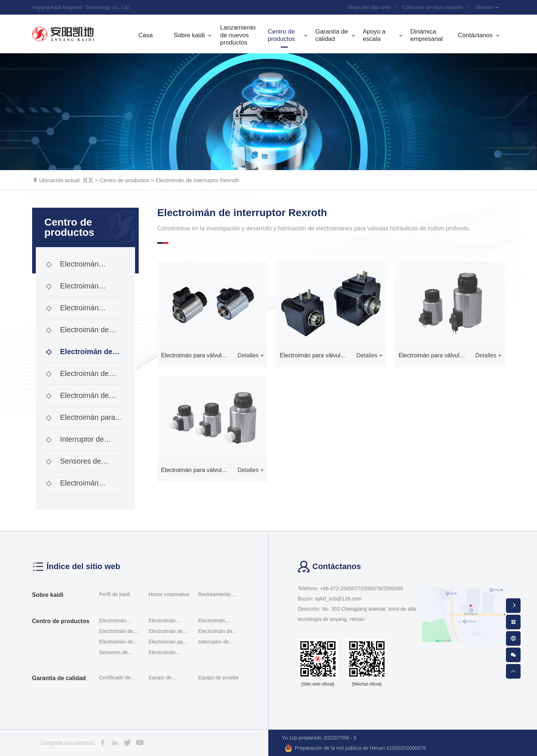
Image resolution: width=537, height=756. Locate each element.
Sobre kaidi (48, 595)
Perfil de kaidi (115, 594)
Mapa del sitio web (369, 7)
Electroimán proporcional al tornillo (82, 289)
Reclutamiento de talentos (218, 595)
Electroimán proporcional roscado (80, 268)
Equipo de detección (160, 679)
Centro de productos (124, 180)
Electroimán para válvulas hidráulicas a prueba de (81, 421)
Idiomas (487, 7)
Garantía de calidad (59, 678)
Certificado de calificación (115, 679)
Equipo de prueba (218, 678)
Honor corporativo (169, 594)
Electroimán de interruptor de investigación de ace (79, 377)
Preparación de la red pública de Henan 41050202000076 (356, 748)
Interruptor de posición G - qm (75, 443)
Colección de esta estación (432, 7)
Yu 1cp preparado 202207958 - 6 (319, 738)
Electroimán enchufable (72, 487)
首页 (88, 180)
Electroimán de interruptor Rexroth (197, 180)
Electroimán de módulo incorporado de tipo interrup (83, 399)
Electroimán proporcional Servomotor (72, 311)
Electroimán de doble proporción (77, 333)
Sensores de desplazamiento (74, 465)
